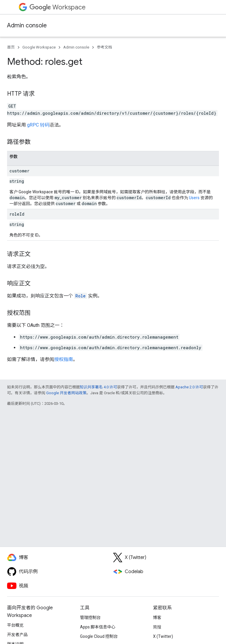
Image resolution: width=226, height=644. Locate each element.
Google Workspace (39, 47)
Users (194, 198)
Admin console (27, 25)
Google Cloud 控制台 (99, 636)
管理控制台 (90, 618)
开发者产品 (17, 635)
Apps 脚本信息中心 (98, 627)
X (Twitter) (163, 636)
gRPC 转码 (38, 125)
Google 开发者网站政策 (66, 393)
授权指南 (64, 359)
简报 (157, 627)
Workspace (58, 7)
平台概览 (15, 625)
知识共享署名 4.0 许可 (98, 387)
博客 (157, 618)
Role (80, 296)
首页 (11, 47)
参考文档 (104, 47)
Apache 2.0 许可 (189, 387)
